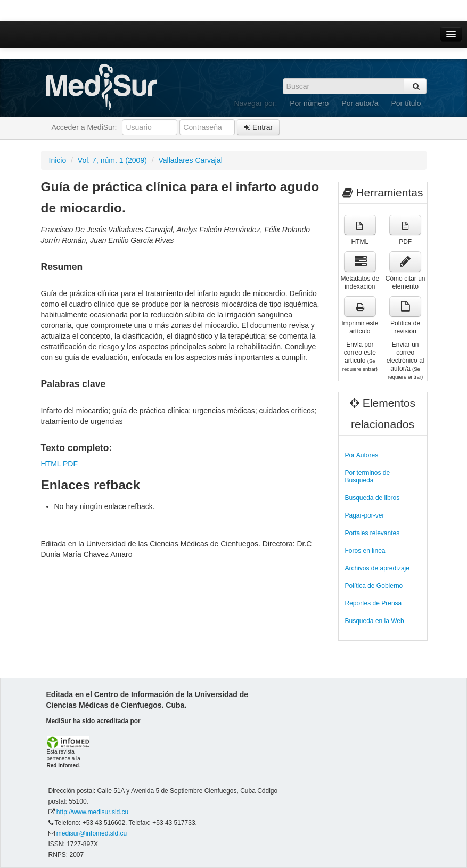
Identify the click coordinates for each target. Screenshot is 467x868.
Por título (406, 103)
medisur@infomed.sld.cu (92, 833)
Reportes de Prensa (374, 603)
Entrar (258, 127)
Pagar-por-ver (365, 515)
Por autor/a (360, 103)
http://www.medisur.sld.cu (92, 812)
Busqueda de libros (372, 498)
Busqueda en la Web (375, 621)
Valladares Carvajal (191, 160)
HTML (51, 464)
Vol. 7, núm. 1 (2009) (112, 160)
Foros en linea (365, 551)
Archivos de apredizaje (377, 568)
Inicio (58, 160)
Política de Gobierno (374, 586)
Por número (309, 103)
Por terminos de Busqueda (368, 477)
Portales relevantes (372, 533)
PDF (70, 464)
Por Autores (362, 455)
